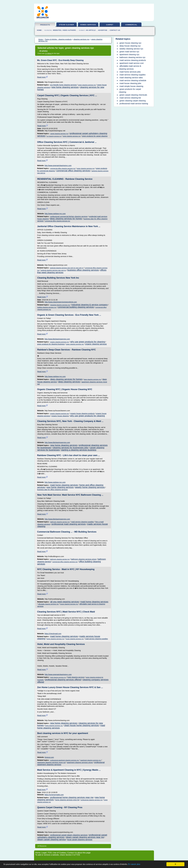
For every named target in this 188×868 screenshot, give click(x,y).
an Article (91, 30)
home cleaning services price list (67, 800)
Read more (43, 77)
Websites (57, 30)
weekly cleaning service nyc (131, 49)
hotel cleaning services (76, 677)
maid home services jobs (130, 72)
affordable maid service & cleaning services (130, 67)
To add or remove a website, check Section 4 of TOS (58, 855)
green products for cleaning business (51, 344)
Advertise (103, 30)
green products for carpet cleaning (95, 136)
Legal (44, 853)
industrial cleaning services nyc (60, 305)
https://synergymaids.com (54, 795)
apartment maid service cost (132, 63)
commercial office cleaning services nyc (63, 169)
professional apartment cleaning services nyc (65, 760)
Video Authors (69, 30)
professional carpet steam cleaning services (69, 835)
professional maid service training (134, 104)
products (45, 25)
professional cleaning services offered (63, 680)
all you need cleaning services (65, 602)
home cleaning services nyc (55, 639)
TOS (50, 853)
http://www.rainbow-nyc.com (55, 214)
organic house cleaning (60, 416)
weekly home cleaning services (90, 487)
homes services (88, 25)
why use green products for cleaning (88, 342)
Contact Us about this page (79, 853)
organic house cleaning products (82, 414)
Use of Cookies (60, 853)
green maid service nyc (129, 52)
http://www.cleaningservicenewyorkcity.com (61, 302)
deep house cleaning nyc (130, 46)
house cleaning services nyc (69, 604)
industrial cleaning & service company (90, 305)
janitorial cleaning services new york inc (53, 270)
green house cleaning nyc (130, 43)
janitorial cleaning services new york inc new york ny (67, 268)
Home (39, 30)
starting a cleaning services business (79, 450)
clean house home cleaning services (82, 725)
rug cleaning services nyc (54, 136)
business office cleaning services (83, 270)
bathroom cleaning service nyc (60, 522)
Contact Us (115, 30)
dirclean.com (42, 17)
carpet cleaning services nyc (59, 134)
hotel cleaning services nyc (58, 677)
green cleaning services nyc (87, 85)
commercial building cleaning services (76, 307)
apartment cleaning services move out (51, 762)
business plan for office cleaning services (52, 490)
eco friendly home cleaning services (63, 85)
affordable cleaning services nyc (48, 604)
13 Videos (48, 53)
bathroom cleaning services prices (84, 559)
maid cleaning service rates (131, 78)
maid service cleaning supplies (82, 522)
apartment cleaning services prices (80, 762)
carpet (110, 25)
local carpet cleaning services (80, 840)
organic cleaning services (96, 344)
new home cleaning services (65, 87)
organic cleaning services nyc (60, 342)
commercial (131, 25)
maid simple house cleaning (131, 86)
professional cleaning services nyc (92, 800)
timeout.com (49, 757)
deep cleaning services (69, 382)
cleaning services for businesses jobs (70, 448)
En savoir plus (141, 864)
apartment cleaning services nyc (91, 760)
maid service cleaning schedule (133, 80)
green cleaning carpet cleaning (133, 101)
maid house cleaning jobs (130, 83)
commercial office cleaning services (73, 171)
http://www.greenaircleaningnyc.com (58, 166)
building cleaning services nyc (47, 307)
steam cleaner (67, 25)
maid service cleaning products (133, 60)
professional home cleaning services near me (72, 797)
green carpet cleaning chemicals (133, 95)
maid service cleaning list (130, 98)
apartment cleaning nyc (129, 55)
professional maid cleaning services (69, 524)
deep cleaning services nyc (92, 379)
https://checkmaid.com (53, 634)
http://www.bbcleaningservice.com (57, 339)
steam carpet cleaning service (52, 840)
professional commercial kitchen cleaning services (69, 216)
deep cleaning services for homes (66, 219)
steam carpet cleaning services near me (85, 837)
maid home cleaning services (64, 485)
